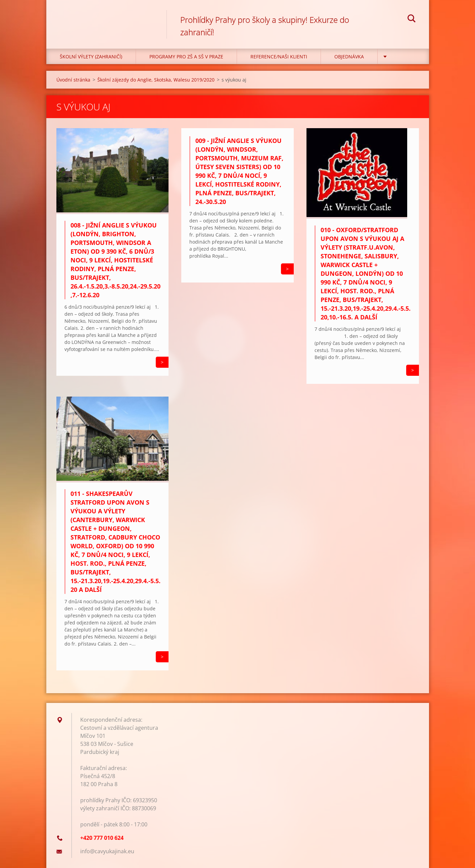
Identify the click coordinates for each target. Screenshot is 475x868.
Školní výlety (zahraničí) (91, 57)
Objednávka (349, 57)
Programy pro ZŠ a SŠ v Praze (186, 57)
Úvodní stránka (73, 80)
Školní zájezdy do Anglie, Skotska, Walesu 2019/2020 (156, 80)
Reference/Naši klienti (279, 57)
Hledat (412, 19)
